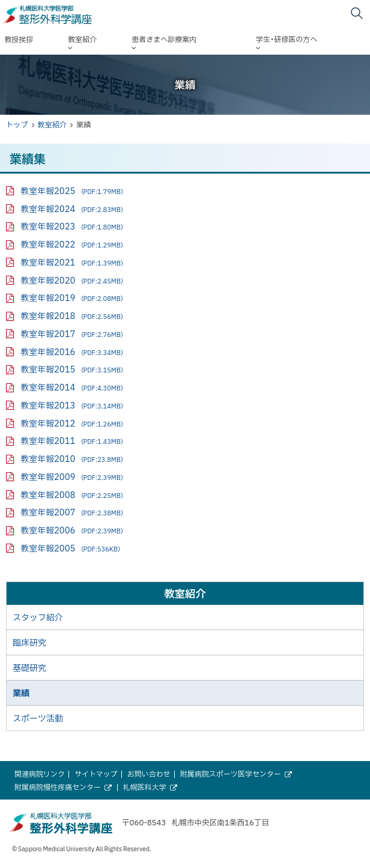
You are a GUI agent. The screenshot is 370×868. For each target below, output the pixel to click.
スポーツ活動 (38, 718)
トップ (17, 124)
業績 (21, 693)
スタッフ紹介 (38, 617)
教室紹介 (52, 124)
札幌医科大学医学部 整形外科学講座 (70, 15)
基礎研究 (29, 667)
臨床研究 (29, 642)
